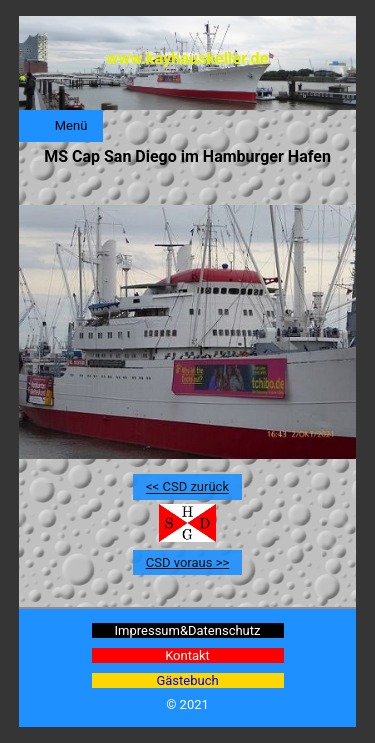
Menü (71, 125)
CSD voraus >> (187, 562)
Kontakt (187, 655)
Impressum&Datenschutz (188, 630)
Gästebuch (187, 680)
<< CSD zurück (187, 487)
